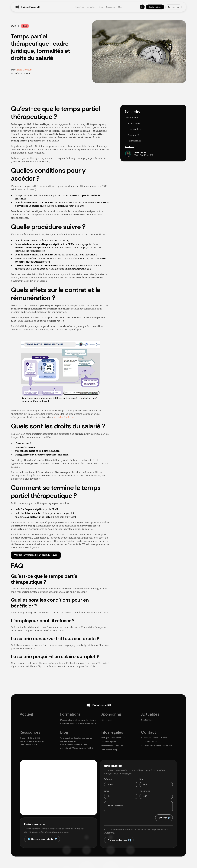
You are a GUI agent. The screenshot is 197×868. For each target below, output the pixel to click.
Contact (149, 732)
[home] (44, 7)
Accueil (26, 714)
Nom (142, 779)
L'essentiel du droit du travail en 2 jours (78, 720)
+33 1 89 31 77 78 (149, 742)
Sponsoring (111, 714)
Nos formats (107, 720)
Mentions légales (108, 742)
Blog (120, 7)
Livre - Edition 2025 (29, 745)
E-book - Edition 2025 (30, 738)
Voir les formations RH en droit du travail (36, 555)
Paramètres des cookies (112, 746)
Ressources (111, 7)
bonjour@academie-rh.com (154, 738)
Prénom (108, 779)
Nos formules (147, 720)
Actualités (91, 7)
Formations (80, 7)
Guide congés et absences (32, 741)
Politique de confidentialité (113, 738)
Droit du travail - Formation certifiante (78, 723)
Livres (101, 7)
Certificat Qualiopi (109, 750)
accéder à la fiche (64, 417)
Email (107, 791)
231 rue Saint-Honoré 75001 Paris (157, 746)
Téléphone (145, 791)
